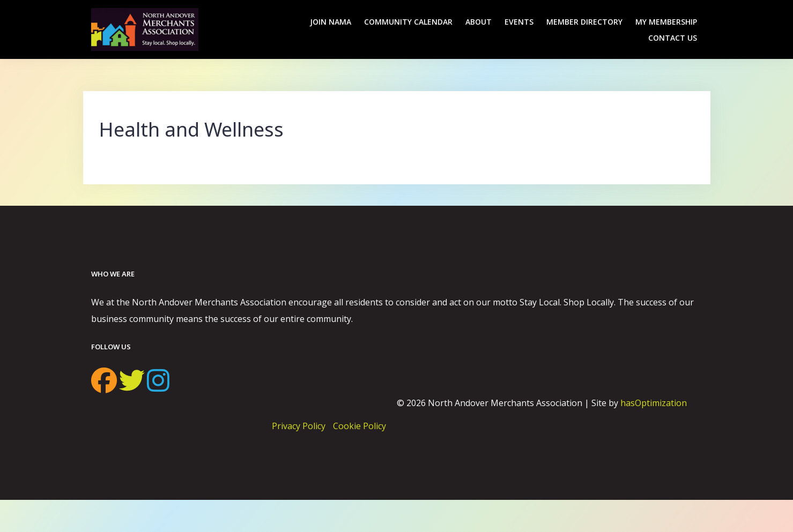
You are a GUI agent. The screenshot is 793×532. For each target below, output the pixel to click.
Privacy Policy (299, 426)
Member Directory (584, 22)
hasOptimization (654, 403)
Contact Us (673, 38)
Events (519, 22)
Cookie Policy (360, 426)
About (479, 22)
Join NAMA (331, 22)
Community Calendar (408, 22)
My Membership (666, 22)
